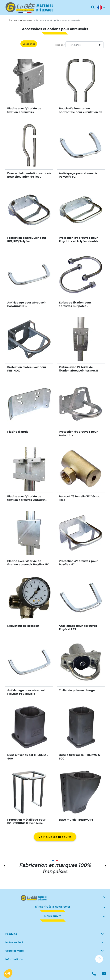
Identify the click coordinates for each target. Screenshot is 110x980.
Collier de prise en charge (77, 690)
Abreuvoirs (26, 20)
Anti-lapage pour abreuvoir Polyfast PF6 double (26, 692)
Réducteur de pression (23, 626)
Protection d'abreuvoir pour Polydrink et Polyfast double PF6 (79, 241)
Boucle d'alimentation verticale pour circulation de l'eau (29, 175)
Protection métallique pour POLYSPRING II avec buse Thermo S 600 (26, 823)
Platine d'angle (18, 432)
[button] (93, 7)
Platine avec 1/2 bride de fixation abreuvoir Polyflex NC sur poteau (28, 564)
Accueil (13, 20)
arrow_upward (99, 959)
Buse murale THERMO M (76, 820)
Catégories (29, 44)
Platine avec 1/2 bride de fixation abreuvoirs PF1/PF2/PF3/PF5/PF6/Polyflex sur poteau (28, 114)
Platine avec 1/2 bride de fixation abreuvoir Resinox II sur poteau (78, 371)
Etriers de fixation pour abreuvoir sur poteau (75, 304)
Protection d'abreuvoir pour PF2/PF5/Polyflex (27, 239)
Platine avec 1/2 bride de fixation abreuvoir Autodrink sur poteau (27, 500)
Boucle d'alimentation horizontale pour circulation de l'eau (81, 112)
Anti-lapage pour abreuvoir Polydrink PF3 (26, 304)
